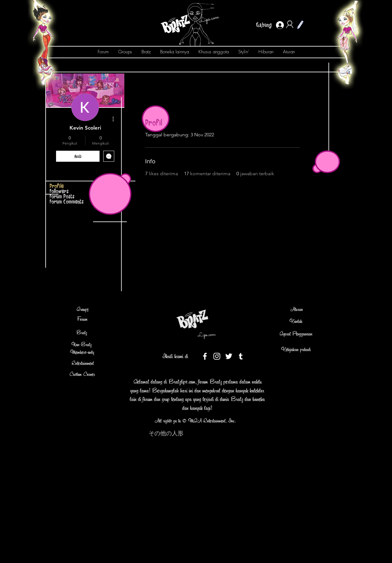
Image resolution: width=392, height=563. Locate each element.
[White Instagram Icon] (217, 356)
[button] (300, 25)
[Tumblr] (241, 356)
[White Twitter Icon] (229, 356)
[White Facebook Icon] (205, 356)
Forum (82, 319)
